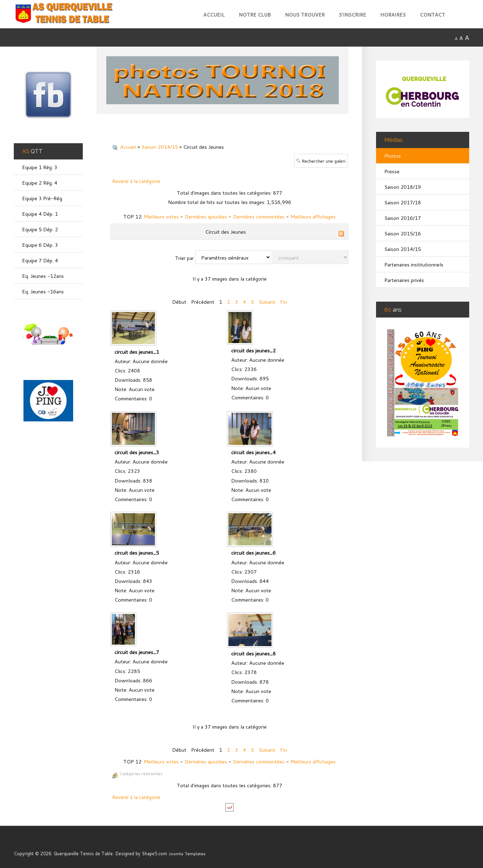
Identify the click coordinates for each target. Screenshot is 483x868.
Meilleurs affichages (313, 217)
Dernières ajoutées (206, 217)
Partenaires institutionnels (414, 265)
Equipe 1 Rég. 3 (40, 167)
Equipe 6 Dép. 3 (40, 245)
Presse (392, 171)
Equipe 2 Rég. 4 (40, 183)
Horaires (393, 15)
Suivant (267, 302)
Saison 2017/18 (403, 202)
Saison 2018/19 (403, 187)
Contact (432, 15)
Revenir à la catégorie (136, 181)
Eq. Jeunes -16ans (43, 291)
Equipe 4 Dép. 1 (40, 214)
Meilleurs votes (161, 217)
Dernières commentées (259, 217)
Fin (284, 302)
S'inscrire (352, 15)
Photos (393, 156)
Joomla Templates (187, 854)
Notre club (255, 15)
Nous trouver (305, 15)
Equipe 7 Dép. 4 (40, 260)
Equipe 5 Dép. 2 (40, 229)
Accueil (214, 15)
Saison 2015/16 (403, 233)
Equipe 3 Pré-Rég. (43, 198)
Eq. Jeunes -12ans (43, 276)
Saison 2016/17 (403, 218)
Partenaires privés (404, 280)
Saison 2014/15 (160, 147)
